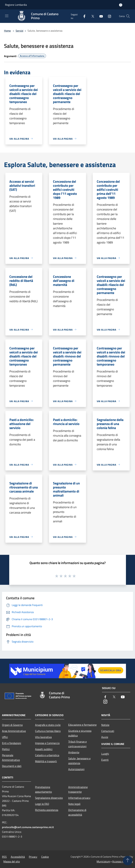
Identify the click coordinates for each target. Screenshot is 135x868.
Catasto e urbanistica (47, 755)
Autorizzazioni (76, 769)
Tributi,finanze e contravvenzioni (77, 744)
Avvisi (105, 737)
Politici (6, 749)
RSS (4, 857)
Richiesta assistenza (47, 810)
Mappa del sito (12, 861)
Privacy (33, 857)
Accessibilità (18, 857)
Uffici (5, 737)
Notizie (105, 725)
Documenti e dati (12, 766)
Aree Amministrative (14, 731)
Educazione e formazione (82, 725)
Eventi (105, 760)
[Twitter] (91, 16)
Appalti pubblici (44, 749)
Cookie (45, 857)
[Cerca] (128, 16)
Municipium (103, 861)
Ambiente (74, 752)
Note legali (74, 804)
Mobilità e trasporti (46, 761)
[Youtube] (100, 16)
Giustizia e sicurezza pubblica (80, 733)
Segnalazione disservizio (49, 798)
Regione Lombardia (16, 5)
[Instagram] (108, 16)
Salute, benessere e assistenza (79, 761)
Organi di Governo (12, 725)
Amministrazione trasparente (78, 789)
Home (7, 31)
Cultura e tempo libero (48, 731)
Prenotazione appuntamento (43, 789)
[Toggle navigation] (7, 16)
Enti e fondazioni (12, 743)
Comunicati (108, 731)
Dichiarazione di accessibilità (77, 812)
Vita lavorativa (43, 737)
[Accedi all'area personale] (121, 5)
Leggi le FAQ (42, 804)
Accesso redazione (123, 861)
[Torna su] (128, 861)
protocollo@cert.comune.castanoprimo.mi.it (28, 827)
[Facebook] (83, 16)
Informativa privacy (79, 798)
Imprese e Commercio (47, 743)
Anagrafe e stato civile (48, 725)
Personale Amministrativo (11, 758)
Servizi (19, 31)
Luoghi (105, 754)
